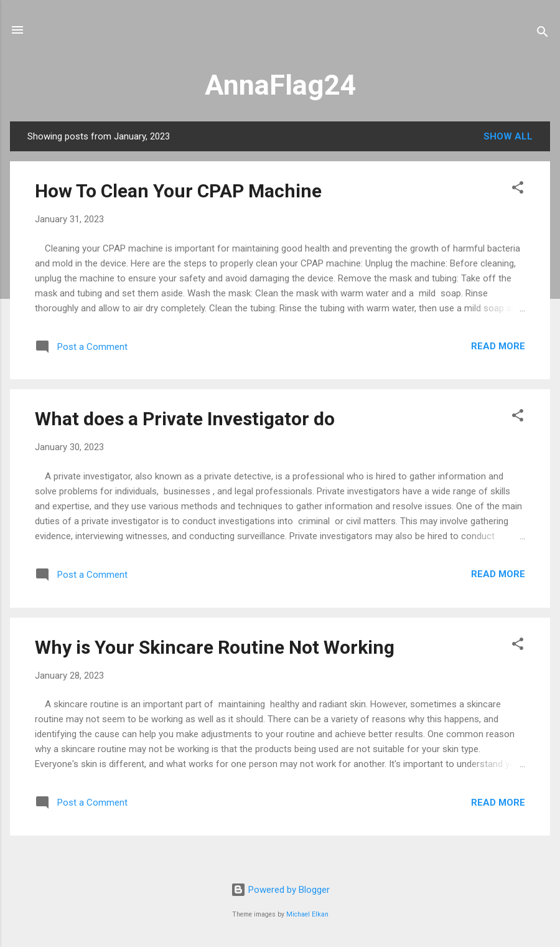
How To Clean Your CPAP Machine (178, 191)
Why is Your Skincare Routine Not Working (215, 647)
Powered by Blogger (280, 890)
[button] (518, 190)
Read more (498, 346)
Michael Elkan (307, 914)
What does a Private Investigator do (185, 419)
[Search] (543, 34)
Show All (508, 136)
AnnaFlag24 (280, 85)
